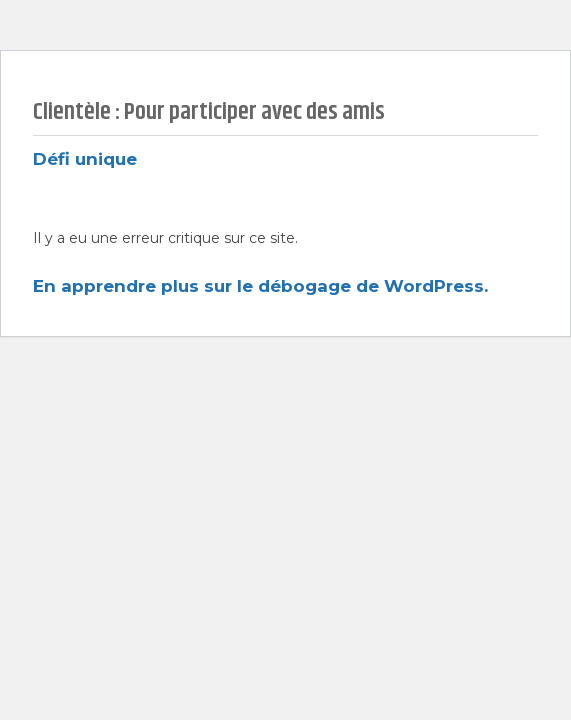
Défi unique (85, 159)
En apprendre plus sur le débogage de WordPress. (260, 286)
